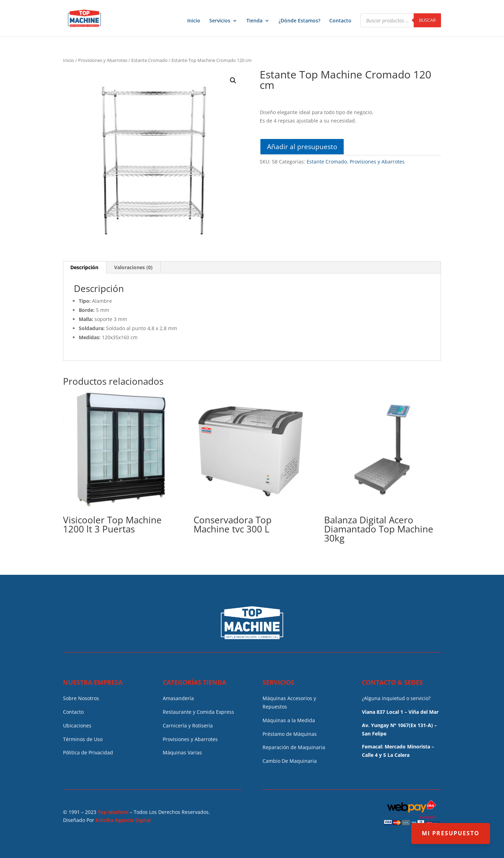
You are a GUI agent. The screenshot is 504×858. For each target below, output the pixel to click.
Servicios (220, 21)
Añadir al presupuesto (302, 147)
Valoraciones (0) (133, 267)
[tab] (85, 267)
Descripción (84, 267)
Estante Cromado (149, 60)
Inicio (194, 21)
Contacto (340, 21)
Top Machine (113, 812)
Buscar (427, 20)
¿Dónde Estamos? (299, 21)
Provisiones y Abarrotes (103, 60)
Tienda (254, 21)
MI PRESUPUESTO (451, 833)
